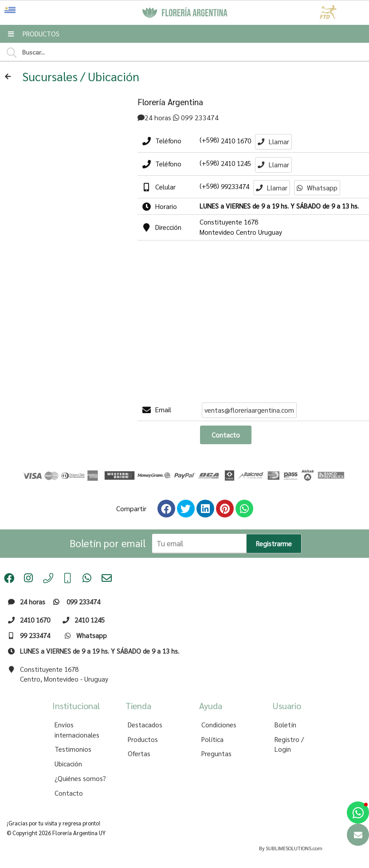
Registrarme (274, 544)
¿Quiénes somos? (80, 778)
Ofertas (139, 754)
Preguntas (216, 754)
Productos (143, 739)
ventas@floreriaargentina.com (249, 410)
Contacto (69, 793)
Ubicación (68, 764)
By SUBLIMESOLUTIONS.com (291, 848)
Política (212, 739)
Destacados (145, 725)
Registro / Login (289, 744)
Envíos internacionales (77, 730)
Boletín (285, 725)
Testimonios (73, 749)
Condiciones (219, 725)
